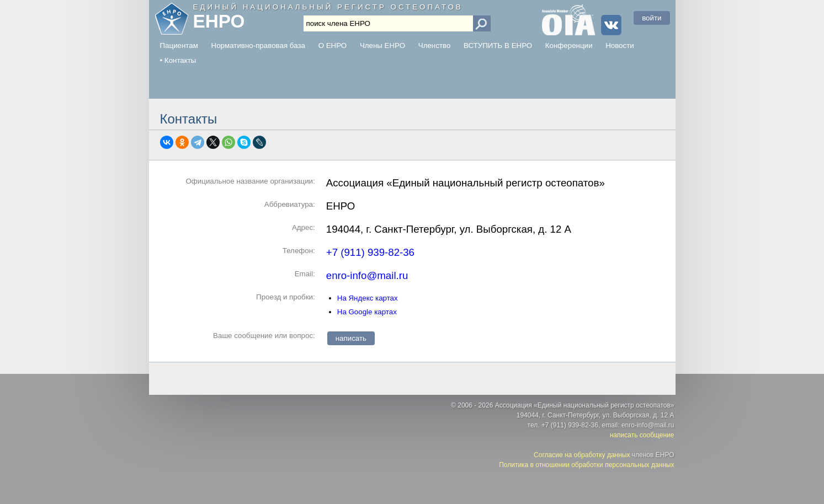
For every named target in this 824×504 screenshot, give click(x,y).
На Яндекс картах (368, 298)
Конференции (569, 45)
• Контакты (178, 60)
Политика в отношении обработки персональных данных (586, 465)
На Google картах (367, 312)
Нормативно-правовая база (258, 45)
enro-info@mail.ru (367, 275)
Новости (620, 45)
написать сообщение (642, 435)
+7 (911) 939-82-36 (370, 252)
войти (652, 18)
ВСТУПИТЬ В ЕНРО (498, 45)
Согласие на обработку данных (582, 455)
